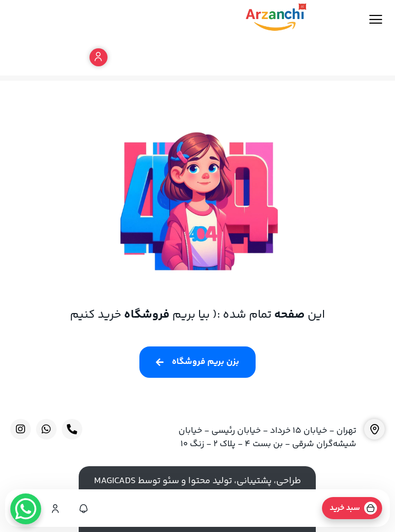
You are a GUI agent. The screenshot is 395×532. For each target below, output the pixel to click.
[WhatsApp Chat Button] (26, 509)
